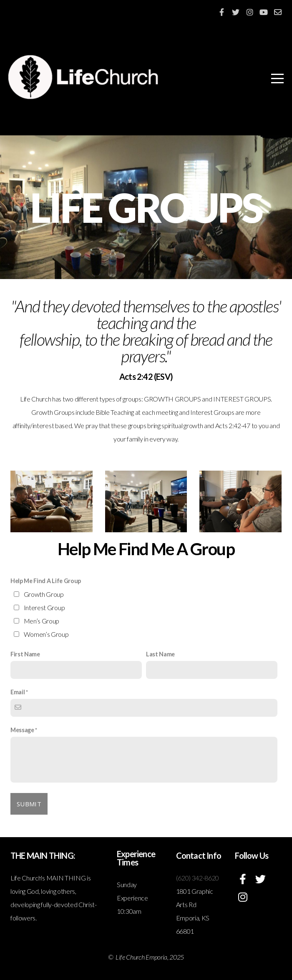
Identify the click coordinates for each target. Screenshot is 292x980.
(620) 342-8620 (198, 878)
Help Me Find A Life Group (46, 581)
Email (18, 692)
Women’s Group (46, 634)
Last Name (160, 654)
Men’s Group (42, 621)
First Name (25, 654)
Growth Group (44, 594)
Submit (29, 804)
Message (22, 730)
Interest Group (44, 607)
